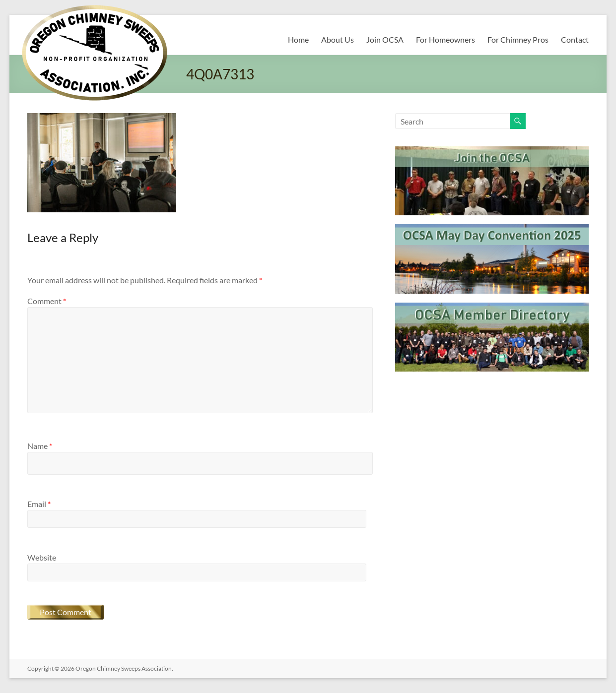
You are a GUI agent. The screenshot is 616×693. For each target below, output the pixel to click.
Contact (575, 39)
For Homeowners (445, 39)
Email (39, 504)
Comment (47, 301)
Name (40, 446)
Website (42, 557)
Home (298, 39)
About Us (338, 39)
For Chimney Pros (518, 39)
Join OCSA (385, 39)
